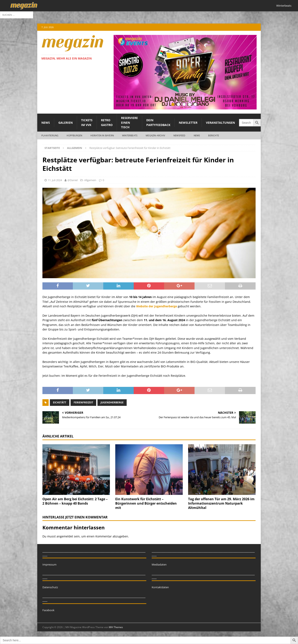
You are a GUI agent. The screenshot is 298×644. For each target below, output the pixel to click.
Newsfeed (179, 135)
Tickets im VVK (87, 122)
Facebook (48, 610)
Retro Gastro (107, 122)
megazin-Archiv (155, 135)
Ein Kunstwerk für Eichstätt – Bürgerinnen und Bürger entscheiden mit (146, 503)
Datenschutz (50, 587)
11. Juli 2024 (55, 180)
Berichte (214, 135)
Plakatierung (50, 135)
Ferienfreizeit (83, 402)
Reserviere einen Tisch (129, 122)
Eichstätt (60, 402)
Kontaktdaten (160, 587)
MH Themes (116, 627)
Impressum (49, 564)
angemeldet (65, 536)
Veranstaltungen (220, 123)
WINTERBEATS (130, 135)
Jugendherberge (112, 402)
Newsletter (188, 123)
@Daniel (73, 180)
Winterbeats (284, 6)
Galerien (65, 123)
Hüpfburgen (74, 135)
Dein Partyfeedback (158, 122)
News (46, 123)
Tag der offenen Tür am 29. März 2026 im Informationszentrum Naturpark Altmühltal (221, 503)
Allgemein (90, 180)
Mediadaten (159, 564)
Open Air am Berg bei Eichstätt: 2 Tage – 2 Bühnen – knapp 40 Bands (75, 501)
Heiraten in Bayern (102, 135)
